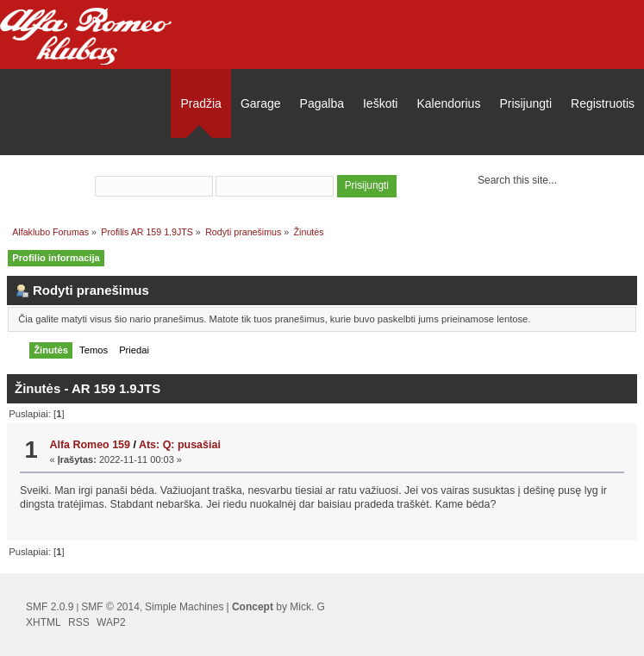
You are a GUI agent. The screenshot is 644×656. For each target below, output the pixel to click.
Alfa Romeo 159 (90, 445)
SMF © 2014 (110, 607)
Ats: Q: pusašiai (180, 445)
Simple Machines (184, 607)
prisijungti (277, 163)
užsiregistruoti (361, 163)
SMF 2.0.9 (50, 607)
